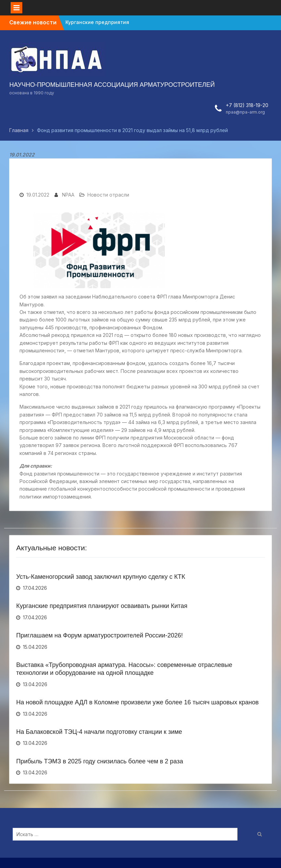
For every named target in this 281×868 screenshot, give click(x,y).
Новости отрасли (108, 195)
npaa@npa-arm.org (245, 112)
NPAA (68, 195)
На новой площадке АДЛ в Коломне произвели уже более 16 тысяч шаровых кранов (137, 702)
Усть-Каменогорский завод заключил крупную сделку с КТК (101, 577)
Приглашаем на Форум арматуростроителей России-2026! (99, 635)
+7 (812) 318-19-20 (247, 105)
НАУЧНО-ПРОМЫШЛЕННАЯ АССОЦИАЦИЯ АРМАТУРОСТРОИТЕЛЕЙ (112, 85)
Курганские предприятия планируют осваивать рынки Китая (102, 606)
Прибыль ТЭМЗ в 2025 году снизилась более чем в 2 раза (100, 761)
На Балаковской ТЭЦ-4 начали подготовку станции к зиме (99, 732)
